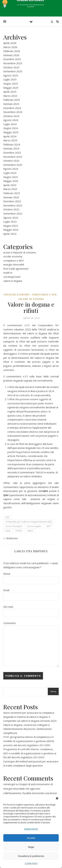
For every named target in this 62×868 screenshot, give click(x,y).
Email (6, 590)
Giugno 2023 (11, 177)
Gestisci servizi (31, 829)
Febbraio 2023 (12, 193)
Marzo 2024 (10, 140)
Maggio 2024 (11, 132)
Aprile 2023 (10, 185)
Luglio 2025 (10, 79)
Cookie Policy (31, 863)
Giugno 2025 (11, 84)
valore (30, 531)
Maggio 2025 (11, 88)
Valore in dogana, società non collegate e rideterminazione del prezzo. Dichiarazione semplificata (28, 729)
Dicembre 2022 (12, 201)
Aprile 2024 (10, 136)
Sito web (8, 607)
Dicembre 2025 (12, 59)
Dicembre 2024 (12, 108)
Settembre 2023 (13, 165)
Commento (10, 623)
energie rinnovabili (14, 264)
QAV (49, 526)
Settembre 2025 (13, 71)
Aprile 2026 (10, 43)
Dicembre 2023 (12, 153)
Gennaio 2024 (11, 148)
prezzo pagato (34, 526)
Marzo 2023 (10, 189)
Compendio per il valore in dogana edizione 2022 (29, 522)
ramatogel (9, 784)
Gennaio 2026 (11, 55)
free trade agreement (16, 269)
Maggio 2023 (11, 181)
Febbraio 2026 (12, 51)
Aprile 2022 (10, 234)
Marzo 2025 (10, 96)
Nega (31, 847)
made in (8, 273)
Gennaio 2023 (11, 197)
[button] (57, 798)
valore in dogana (13, 281)
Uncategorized (12, 277)
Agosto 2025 (11, 75)
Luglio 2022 (10, 222)
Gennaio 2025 (11, 104)
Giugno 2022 (11, 226)
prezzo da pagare (14, 526)
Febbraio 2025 (12, 100)
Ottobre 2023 (11, 161)
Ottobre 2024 (11, 116)
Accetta (31, 838)
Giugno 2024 (11, 128)
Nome (7, 574)
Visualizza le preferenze (31, 856)
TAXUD (19, 531)
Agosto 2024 (11, 120)
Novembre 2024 (13, 112)
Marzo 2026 (10, 47)
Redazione (12, 538)
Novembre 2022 (13, 205)
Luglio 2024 (10, 124)
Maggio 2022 (11, 230)
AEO (7, 517)
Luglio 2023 (10, 173)
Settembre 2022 (13, 213)
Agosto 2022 (11, 218)
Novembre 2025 (13, 63)
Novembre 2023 (13, 157)
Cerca (53, 691)
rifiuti (8, 531)
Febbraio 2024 (12, 144)
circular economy (13, 256)
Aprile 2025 (10, 92)
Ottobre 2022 (11, 209)
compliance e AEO (13, 260)
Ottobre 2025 (11, 67)
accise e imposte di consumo (20, 252)
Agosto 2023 (11, 169)
